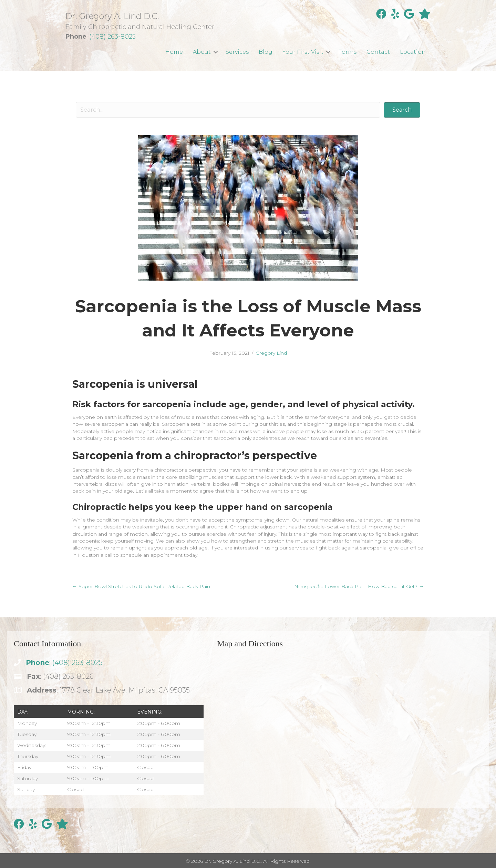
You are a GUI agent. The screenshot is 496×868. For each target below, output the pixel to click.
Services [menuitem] (237, 52)
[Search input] (228, 110)
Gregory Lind (271, 353)
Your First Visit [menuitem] (303, 52)
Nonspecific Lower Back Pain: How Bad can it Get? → (359, 586)
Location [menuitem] (413, 52)
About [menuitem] (202, 52)
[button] (216, 52)
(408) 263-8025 (112, 37)
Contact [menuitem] (378, 52)
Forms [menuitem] (347, 52)
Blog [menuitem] (266, 52)
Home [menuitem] (174, 52)
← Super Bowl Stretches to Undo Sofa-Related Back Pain (141, 586)
